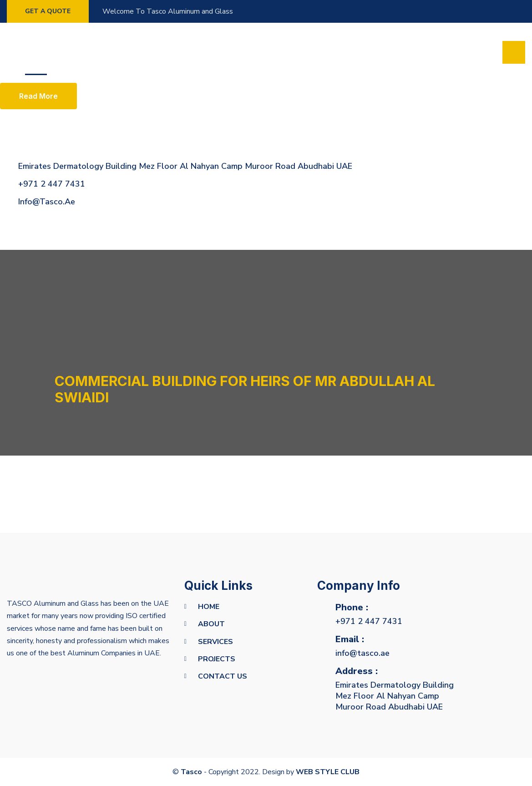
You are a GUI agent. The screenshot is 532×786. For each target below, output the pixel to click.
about (211, 624)
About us (77, 52)
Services (125, 52)
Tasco (191, 772)
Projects (172, 52)
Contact (221, 52)
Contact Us (223, 676)
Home (36, 52)
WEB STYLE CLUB (328, 772)
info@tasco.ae (362, 653)
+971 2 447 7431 (369, 621)
